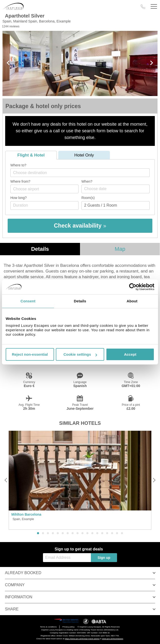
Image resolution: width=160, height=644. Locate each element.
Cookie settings (80, 354)
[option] (80, 480)
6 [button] (63, 533)
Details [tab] (80, 301)
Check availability (80, 226)
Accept (130, 354)
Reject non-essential (30, 354)
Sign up (104, 558)
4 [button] (53, 533)
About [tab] (132, 301)
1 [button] (38, 533)
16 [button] (112, 533)
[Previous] (6, 480)
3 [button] (48, 533)
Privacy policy (69, 627)
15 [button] (107, 533)
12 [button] (92, 533)
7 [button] (68, 533)
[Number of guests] (116, 205)
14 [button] (102, 533)
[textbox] (82, 173)
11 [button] (87, 533)
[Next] (154, 480)
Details (40, 249)
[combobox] (80, 173)
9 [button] (78, 533)
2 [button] (43, 533)
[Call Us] (143, 7)
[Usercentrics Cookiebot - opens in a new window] (133, 287)
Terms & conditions (48, 627)
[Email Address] (67, 558)
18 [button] (122, 533)
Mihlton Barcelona (26, 514)
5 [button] (58, 533)
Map (120, 249)
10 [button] (82, 533)
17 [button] (117, 533)
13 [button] (97, 533)
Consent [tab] (28, 301)
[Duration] (44, 205)
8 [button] (73, 533)
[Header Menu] (154, 7)
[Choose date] (116, 189)
